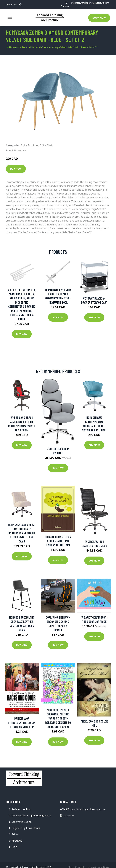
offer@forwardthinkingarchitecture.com (90, 3)
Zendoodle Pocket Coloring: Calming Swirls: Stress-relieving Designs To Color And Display (58, 718)
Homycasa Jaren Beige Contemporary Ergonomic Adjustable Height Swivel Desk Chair (22, 533)
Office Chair (46, 145)
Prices (15, 834)
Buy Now (16, 169)
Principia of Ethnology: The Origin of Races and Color (22, 723)
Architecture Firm (21, 809)
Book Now (99, 18)
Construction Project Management (31, 815)
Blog (14, 847)
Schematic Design (22, 822)
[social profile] (20, 5)
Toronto (65, 6)
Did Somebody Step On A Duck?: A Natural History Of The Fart (58, 541)
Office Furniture (30, 145)
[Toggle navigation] (10, 17)
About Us (17, 841)
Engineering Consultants (26, 828)
